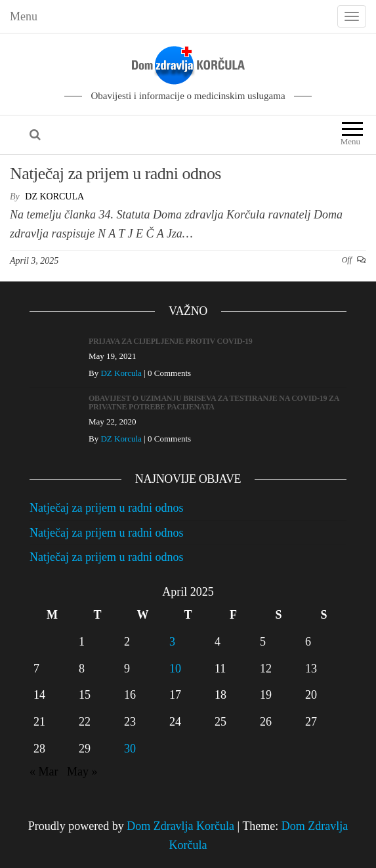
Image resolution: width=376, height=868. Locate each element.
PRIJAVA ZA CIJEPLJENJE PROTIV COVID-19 (171, 341)
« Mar (44, 772)
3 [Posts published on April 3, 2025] (172, 642)
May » (82, 772)
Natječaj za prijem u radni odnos (115, 174)
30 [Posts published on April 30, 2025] (130, 749)
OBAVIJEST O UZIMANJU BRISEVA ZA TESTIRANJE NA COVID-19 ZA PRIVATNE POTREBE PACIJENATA (214, 403)
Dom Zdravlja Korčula (180, 826)
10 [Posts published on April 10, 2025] (175, 669)
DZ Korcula (54, 196)
